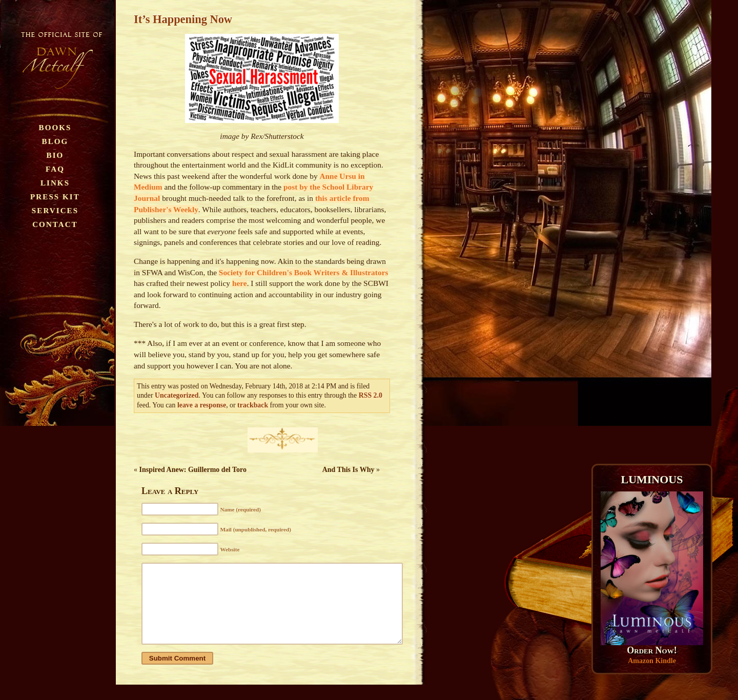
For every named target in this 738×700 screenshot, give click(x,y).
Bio (55, 155)
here (240, 283)
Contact (55, 224)
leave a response (202, 405)
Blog (55, 141)
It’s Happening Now (183, 19)
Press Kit (55, 197)
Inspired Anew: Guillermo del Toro (193, 470)
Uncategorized (177, 395)
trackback (253, 405)
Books (55, 127)
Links (55, 183)
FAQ (55, 169)
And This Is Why (348, 470)
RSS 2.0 (371, 395)
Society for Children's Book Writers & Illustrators (304, 272)
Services (55, 210)
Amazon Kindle (652, 661)
